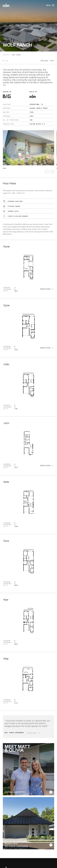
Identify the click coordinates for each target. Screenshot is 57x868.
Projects (6, 55)
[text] (47, 172)
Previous (44, 61)
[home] (6, 5)
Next (52, 61)
